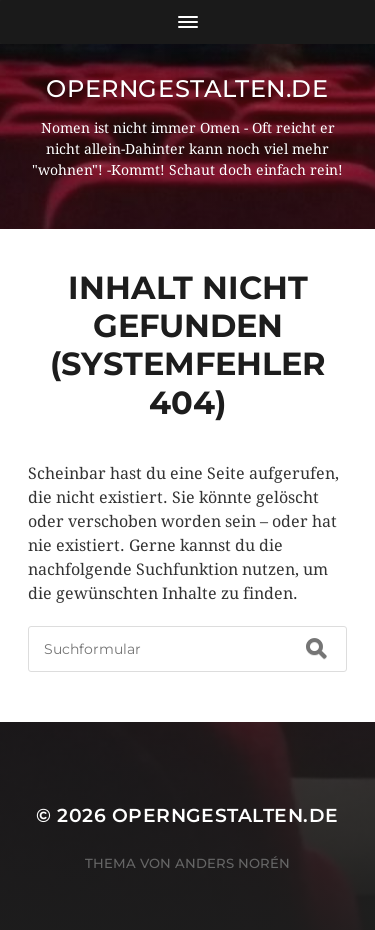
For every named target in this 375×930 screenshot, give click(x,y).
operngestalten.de (187, 88)
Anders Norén (232, 863)
